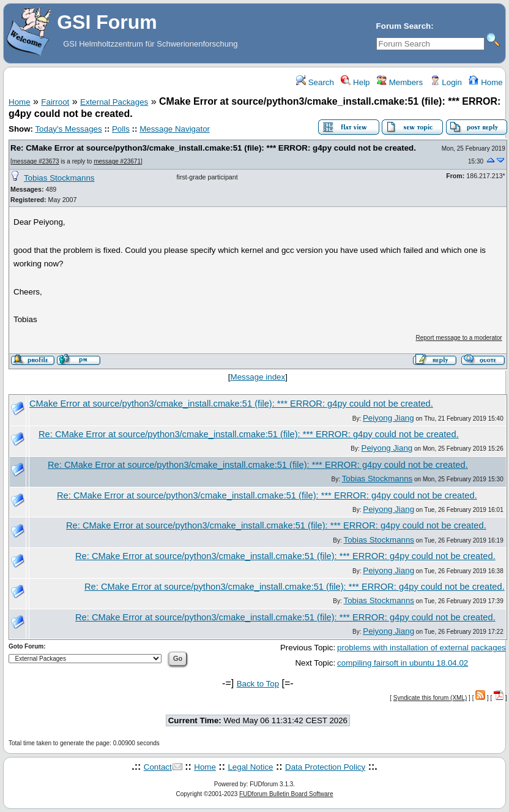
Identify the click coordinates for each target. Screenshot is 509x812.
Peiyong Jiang (388, 418)
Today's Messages (68, 129)
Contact (158, 767)
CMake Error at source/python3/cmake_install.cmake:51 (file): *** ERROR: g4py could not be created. (231, 404)
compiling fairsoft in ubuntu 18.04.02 (403, 663)
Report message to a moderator (459, 338)
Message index (258, 377)
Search (315, 82)
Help (355, 82)
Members (400, 82)
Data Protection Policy (325, 767)
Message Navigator (175, 129)
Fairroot (55, 102)
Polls (121, 129)
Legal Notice (250, 767)
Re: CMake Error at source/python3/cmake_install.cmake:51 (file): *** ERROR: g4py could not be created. (213, 148)
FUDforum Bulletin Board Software (286, 794)
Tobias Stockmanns (59, 178)
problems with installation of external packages (422, 648)
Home (485, 82)
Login (446, 82)
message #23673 (36, 161)
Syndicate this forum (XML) (430, 698)
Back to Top (258, 684)
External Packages (114, 102)
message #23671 (117, 161)
